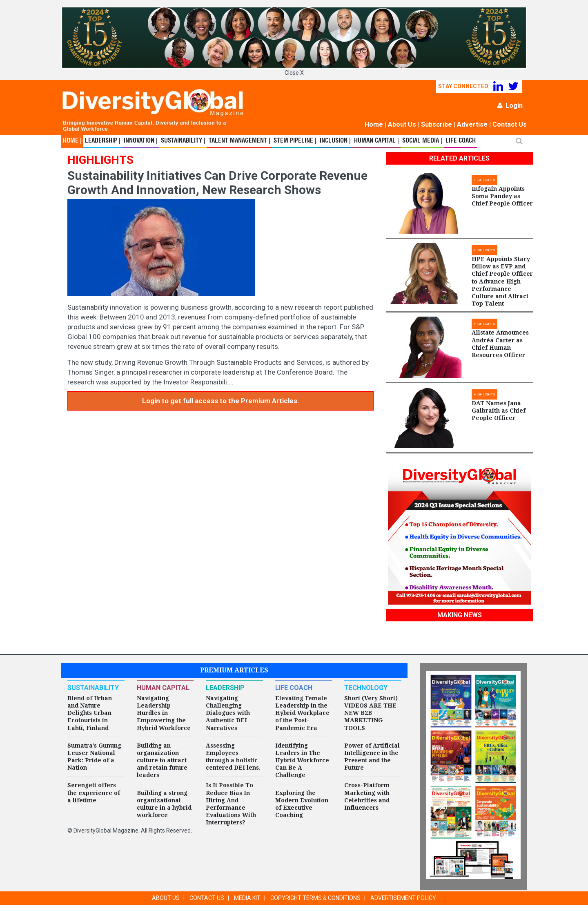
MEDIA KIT (247, 898)
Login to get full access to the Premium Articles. (221, 401)
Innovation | (141, 141)
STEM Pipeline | (295, 141)
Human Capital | (376, 141)
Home (374, 124)
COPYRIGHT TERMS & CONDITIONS (315, 898)
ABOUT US (166, 898)
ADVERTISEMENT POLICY (403, 898)
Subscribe (437, 124)
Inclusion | (335, 141)
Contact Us (510, 124)
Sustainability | (183, 141)
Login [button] (510, 106)
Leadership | (103, 141)
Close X (294, 73)
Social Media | (422, 141)
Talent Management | (239, 141)
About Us (402, 124)
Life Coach (461, 141)
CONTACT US (207, 898)
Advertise (472, 124)
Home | (72, 141)
